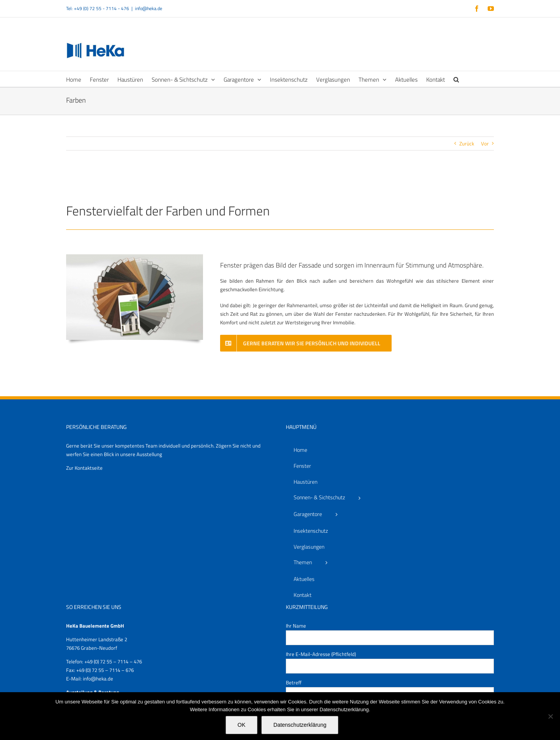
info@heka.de (149, 8)
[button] (456, 79)
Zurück (467, 143)
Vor (485, 143)
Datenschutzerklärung (300, 725)
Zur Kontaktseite (84, 468)
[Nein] (550, 716)
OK (241, 725)
